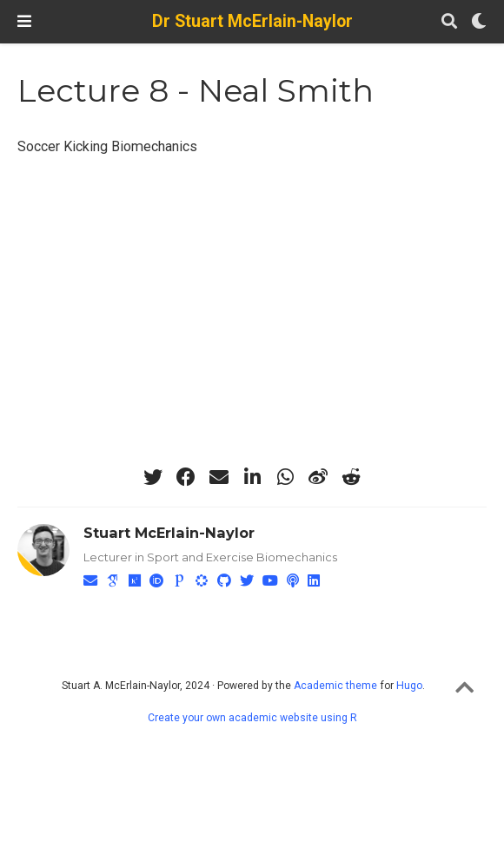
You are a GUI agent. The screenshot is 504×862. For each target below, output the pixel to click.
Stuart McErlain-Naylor (169, 533)
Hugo (409, 686)
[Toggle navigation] (24, 21)
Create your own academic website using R (252, 718)
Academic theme (335, 686)
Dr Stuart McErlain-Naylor (252, 21)
